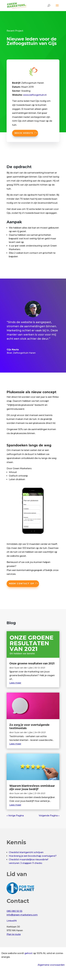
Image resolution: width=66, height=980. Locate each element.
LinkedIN (12, 921)
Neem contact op (22, 584)
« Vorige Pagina (15, 816)
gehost (28, 953)
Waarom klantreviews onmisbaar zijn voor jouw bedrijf (32, 787)
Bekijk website (24, 133)
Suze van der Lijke (24, 668)
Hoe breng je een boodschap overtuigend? (33, 856)
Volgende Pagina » (49, 816)
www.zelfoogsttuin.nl (35, 95)
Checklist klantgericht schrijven (26, 852)
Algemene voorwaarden (51, 965)
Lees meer (15, 683)
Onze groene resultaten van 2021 (32, 663)
